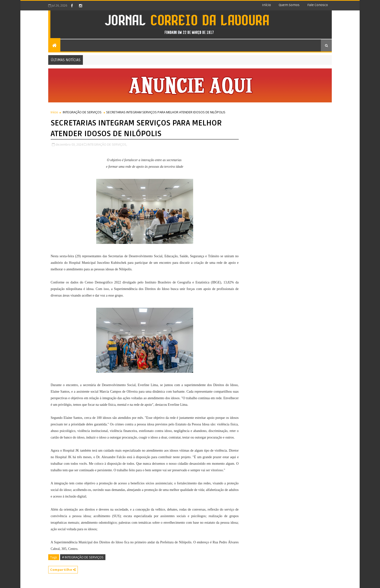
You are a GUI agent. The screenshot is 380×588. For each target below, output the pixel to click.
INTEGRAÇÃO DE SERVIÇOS (82, 112)
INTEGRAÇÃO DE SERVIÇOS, (107, 144)
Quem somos (289, 5)
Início (266, 5)
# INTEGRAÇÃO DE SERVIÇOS (83, 557)
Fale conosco (318, 5)
